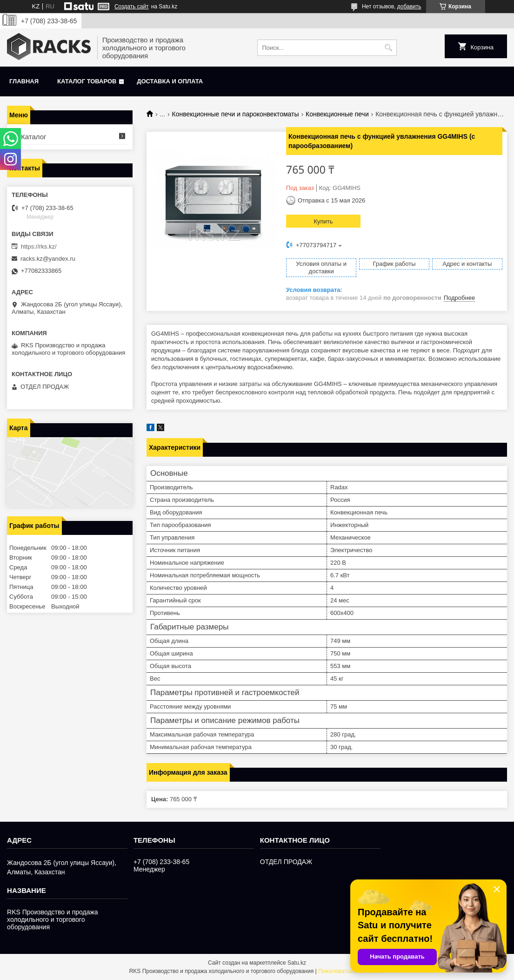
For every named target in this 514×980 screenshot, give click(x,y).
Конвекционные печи (337, 114)
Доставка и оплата (170, 81)
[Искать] (389, 48)
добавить (409, 7)
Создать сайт (132, 7)
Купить (323, 221)
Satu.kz (297, 963)
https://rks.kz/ (39, 247)
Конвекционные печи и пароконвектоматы (236, 114)
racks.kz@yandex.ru (48, 259)
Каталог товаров (87, 81)
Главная (24, 81)
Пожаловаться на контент (351, 971)
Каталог (34, 137)
